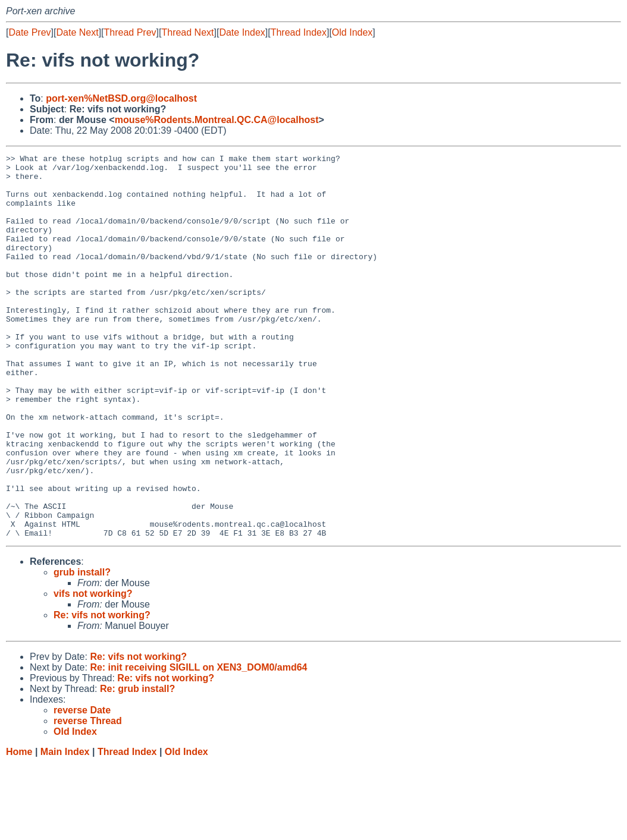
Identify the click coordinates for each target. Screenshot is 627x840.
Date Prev (29, 32)
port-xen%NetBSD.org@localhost (121, 98)
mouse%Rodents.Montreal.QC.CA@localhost (217, 120)
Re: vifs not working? (102, 692)
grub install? (82, 649)
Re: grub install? (137, 765)
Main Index (65, 828)
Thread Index (299, 32)
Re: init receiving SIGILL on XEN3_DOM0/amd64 (198, 744)
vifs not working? (93, 670)
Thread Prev (130, 32)
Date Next (77, 32)
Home (19, 828)
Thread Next (187, 32)
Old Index (352, 32)
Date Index (242, 32)
